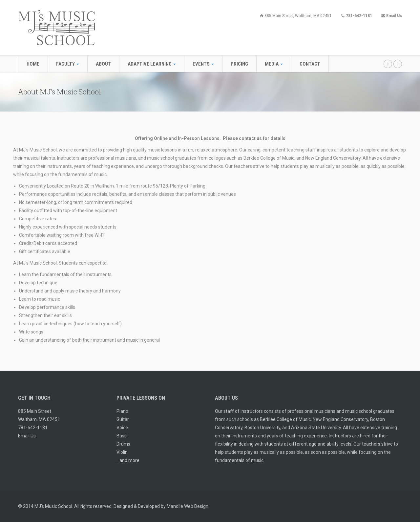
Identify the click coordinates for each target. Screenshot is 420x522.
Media (274, 64)
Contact (310, 64)
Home (33, 64)
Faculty (68, 64)
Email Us (27, 436)
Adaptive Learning (152, 64)
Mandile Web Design (188, 506)
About (103, 64)
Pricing (239, 64)
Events (203, 64)
